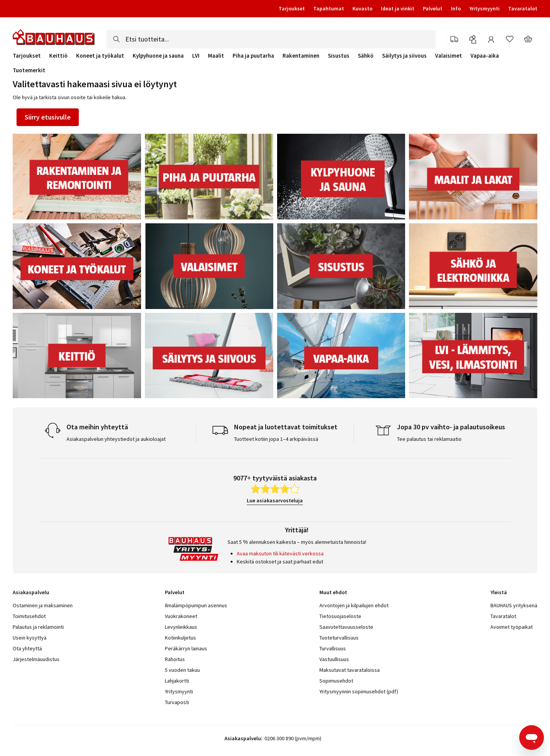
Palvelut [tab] (175, 592)
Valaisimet (449, 56)
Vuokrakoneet (181, 616)
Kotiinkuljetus (180, 638)
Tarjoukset (292, 8)
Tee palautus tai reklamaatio (429, 439)
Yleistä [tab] (499, 592)
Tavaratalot (523, 8)
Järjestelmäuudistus (36, 659)
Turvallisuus (333, 648)
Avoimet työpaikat (512, 627)
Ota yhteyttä (27, 648)
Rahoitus (175, 659)
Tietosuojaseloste (340, 616)
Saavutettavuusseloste (346, 627)
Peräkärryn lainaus (186, 648)
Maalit (216, 56)
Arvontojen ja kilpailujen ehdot (354, 605)
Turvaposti (177, 702)
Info (456, 8)
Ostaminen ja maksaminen (43, 605)
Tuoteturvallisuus (339, 638)
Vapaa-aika (485, 56)
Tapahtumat (329, 8)
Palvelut (433, 8)
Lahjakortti (177, 681)
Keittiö (58, 56)
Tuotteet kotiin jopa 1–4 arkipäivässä (276, 439)
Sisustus (339, 56)
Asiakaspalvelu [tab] (31, 592)
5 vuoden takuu (182, 670)
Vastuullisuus (334, 659)
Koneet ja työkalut (100, 56)
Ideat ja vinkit (398, 8)
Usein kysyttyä (30, 638)
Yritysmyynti (484, 8)
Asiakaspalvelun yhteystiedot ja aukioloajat (116, 439)
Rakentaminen (301, 56)
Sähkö (366, 56)
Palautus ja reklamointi (38, 627)
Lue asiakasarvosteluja (275, 500)
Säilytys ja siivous (404, 56)
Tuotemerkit (29, 70)
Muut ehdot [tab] (333, 592)
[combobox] (271, 39)
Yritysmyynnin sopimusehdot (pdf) (359, 691)
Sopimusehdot (336, 681)
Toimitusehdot (29, 616)
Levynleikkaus (181, 627)
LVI (196, 56)
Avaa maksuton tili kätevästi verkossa (280, 553)
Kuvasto (362, 8)
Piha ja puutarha (253, 56)
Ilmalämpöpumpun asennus (196, 605)
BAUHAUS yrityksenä (514, 605)
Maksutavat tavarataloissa (350, 670)
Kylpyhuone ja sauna (158, 56)
